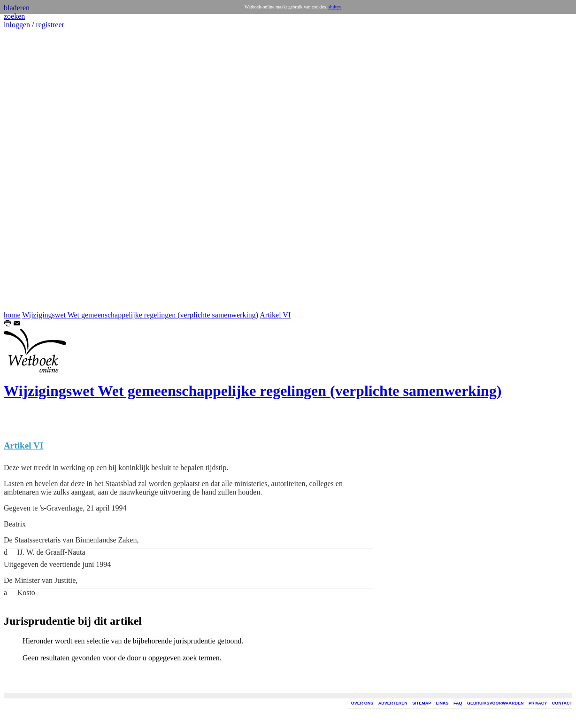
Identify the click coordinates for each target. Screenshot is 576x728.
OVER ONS (362, 703)
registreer (50, 25)
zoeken (14, 16)
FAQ (458, 703)
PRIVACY (538, 703)
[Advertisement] (32, 170)
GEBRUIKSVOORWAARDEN (495, 703)
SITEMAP (422, 703)
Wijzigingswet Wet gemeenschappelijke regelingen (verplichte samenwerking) (140, 315)
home (12, 315)
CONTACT (562, 703)
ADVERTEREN (393, 703)
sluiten (334, 7)
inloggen (17, 25)
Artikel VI (275, 315)
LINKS (442, 703)
